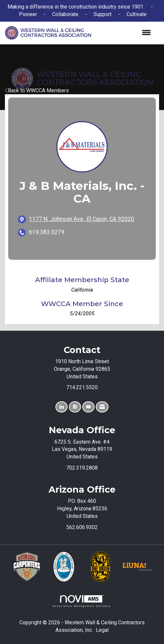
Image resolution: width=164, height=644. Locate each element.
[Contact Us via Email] (102, 407)
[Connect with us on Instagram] (75, 407)
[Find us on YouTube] (88, 407)
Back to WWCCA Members (37, 90)
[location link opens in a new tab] (82, 219)
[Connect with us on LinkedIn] (61, 407)
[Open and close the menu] (124, 33)
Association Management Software (82, 601)
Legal (102, 630)
